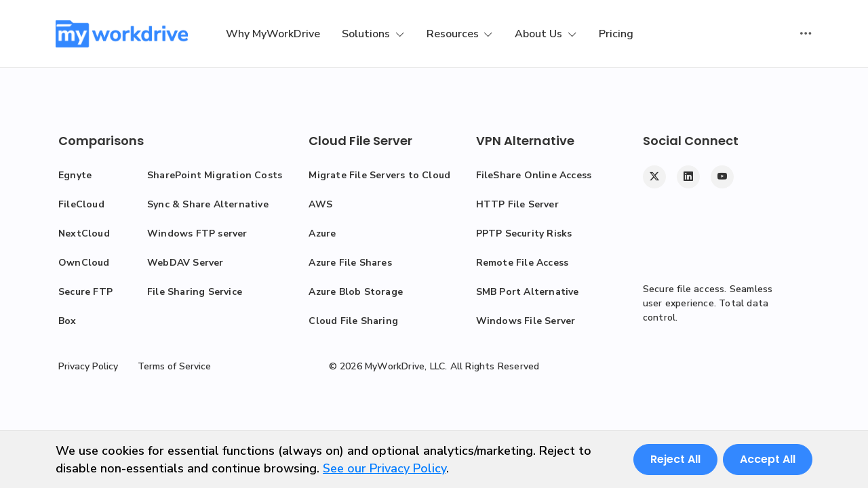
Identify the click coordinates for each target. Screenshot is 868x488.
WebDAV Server (185, 263)
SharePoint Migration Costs (215, 175)
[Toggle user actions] (806, 34)
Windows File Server (526, 321)
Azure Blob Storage (356, 292)
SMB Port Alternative (528, 292)
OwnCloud (84, 263)
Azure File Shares (350, 263)
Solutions (367, 34)
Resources (454, 34)
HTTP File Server (517, 204)
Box (67, 321)
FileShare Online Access (534, 175)
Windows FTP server (197, 233)
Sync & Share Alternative (208, 204)
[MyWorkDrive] (122, 34)
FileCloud (81, 204)
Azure (322, 233)
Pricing (616, 34)
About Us (540, 34)
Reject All (675, 459)
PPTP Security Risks (524, 233)
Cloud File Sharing (353, 321)
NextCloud (84, 233)
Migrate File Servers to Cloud (379, 175)
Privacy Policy (88, 366)
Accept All (768, 459)
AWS (320, 204)
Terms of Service (174, 366)
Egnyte (75, 175)
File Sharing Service (195, 292)
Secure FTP (85, 292)
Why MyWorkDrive (273, 34)
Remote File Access (522, 263)
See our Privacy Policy (384, 468)
